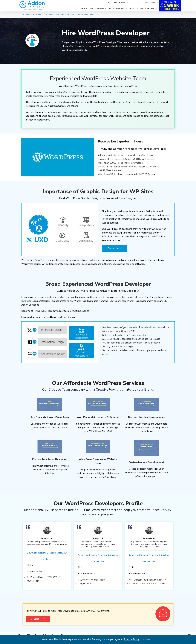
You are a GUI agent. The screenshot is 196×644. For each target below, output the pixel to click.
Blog (108, 3)
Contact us (151, 9)
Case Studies (119, 3)
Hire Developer (118, 9)
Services (101, 9)
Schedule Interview (57, 553)
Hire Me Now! (47, 559)
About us (87, 9)
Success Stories (150, 3)
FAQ (139, 3)
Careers (131, 3)
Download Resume (37, 553)
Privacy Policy (132, 639)
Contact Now (115, 248)
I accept (147, 639)
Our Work (137, 9)
